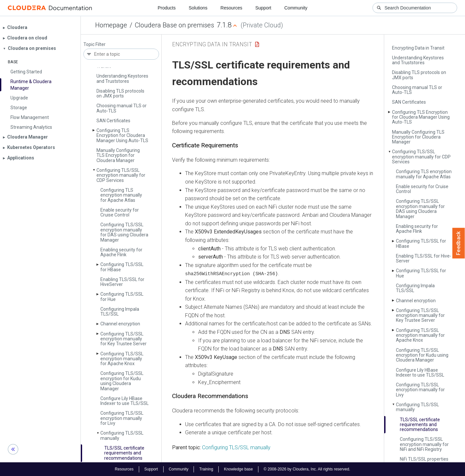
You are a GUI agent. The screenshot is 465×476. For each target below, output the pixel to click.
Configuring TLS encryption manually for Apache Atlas (121, 195)
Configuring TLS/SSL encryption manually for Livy (122, 418)
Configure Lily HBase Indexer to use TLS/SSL (124, 401)
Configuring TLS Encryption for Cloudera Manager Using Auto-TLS (122, 135)
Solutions (198, 8)
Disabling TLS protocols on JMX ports (120, 93)
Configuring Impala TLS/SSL (120, 312)
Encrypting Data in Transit (418, 48)
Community (296, 8)
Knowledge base (238, 469)
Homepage (111, 25)
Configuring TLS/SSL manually (122, 435)
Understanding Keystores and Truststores (122, 78)
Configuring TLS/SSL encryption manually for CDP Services (121, 175)
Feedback (459, 243)
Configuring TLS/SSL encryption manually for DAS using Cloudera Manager (124, 232)
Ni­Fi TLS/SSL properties (424, 459)
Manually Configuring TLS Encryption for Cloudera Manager (118, 155)
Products (167, 8)
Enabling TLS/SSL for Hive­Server (122, 282)
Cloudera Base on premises (174, 25)
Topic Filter (94, 45)
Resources (232, 8)
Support (263, 8)
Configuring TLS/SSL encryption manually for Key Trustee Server (124, 339)
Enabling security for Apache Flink (121, 252)
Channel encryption (120, 324)
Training (206, 469)
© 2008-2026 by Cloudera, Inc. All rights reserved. (307, 469)
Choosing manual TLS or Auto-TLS (122, 108)
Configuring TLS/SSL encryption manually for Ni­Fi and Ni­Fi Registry (424, 444)
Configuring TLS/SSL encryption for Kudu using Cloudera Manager (122, 381)
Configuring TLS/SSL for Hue (122, 297)
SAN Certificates (113, 121)
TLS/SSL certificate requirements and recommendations (124, 453)
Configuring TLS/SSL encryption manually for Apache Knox (122, 359)
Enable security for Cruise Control (120, 212)
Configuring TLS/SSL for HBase (122, 267)
